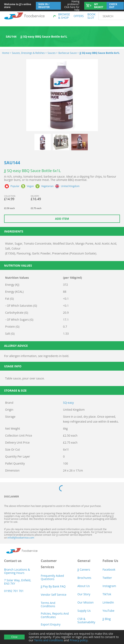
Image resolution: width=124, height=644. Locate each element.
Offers (79, 16)
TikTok (107, 594)
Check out (113, 6)
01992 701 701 (14, 591)
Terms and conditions (48, 640)
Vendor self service (54, 595)
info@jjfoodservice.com (21, 538)
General (84, 561)
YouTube (108, 611)
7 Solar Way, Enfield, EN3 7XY (18, 582)
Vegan (30, 186)
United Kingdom (70, 186)
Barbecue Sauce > (69, 53)
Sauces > (53, 53)
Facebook (109, 569)
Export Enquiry (51, 624)
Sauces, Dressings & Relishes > (29, 53)
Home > (7, 53)
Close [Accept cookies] (14, 637)
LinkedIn (108, 602)
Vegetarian (47, 186)
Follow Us (110, 561)
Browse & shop (64, 16)
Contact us (13, 561)
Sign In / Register (44, 6)
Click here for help (70, 6)
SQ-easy (68, 403)
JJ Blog (107, 619)
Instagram (109, 586)
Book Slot (91, 16)
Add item (62, 219)
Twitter (107, 578)
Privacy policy (79, 640)
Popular (15, 186)
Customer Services (49, 564)
